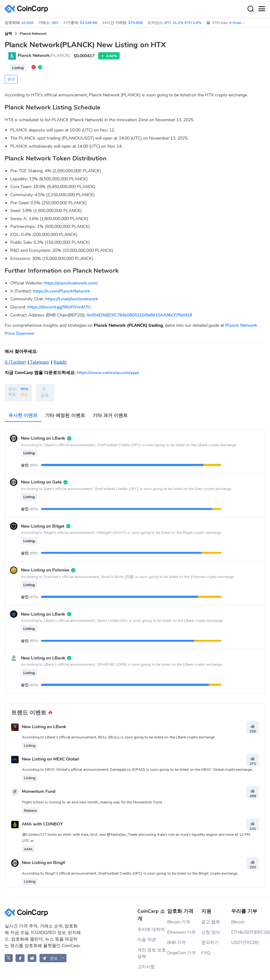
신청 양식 (211, 932)
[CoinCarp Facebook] (20, 958)
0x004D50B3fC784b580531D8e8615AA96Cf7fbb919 (139, 315)
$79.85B (135, 23)
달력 (8, 34)
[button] (53, 958)
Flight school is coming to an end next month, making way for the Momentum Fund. (92, 802)
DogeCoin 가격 (182, 953)
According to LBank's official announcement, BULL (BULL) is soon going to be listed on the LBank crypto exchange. (119, 737)
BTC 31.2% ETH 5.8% (183, 23)
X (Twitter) (16, 362)
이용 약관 (147, 940)
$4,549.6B (89, 23)
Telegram (39, 362)
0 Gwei (237, 23)
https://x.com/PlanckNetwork (62, 291)
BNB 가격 (176, 943)
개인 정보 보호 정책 (152, 953)
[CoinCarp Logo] (28, 9)
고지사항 (146, 967)
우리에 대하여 (151, 929)
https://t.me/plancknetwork (72, 299)
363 (55, 23)
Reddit (60, 362)
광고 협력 (211, 922)
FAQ (206, 953)
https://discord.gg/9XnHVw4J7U (59, 307)
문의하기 (210, 943)
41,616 (27, 23)
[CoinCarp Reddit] (32, 958)
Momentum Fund (39, 792)
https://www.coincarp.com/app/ (108, 373)
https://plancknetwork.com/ (71, 283)
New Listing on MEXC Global (50, 759)
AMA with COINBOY (42, 824)
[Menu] (262, 9)
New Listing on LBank (44, 727)
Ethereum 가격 (181, 932)
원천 (11, 79)
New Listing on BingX (43, 863)
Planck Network (33, 34)
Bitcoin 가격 (179, 922)
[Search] (250, 9)
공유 (45, 392)
